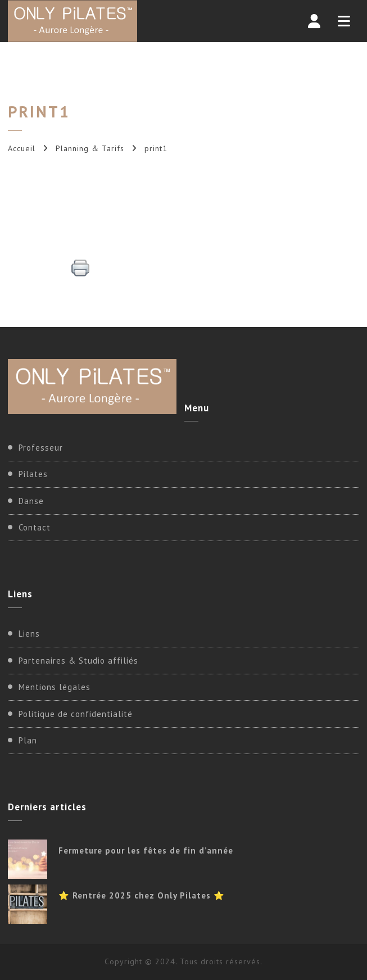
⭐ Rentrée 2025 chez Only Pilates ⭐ (142, 895)
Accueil (22, 148)
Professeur (41, 448)
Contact (35, 527)
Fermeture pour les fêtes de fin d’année (146, 850)
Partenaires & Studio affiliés (78, 661)
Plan (28, 740)
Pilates (33, 474)
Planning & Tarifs (90, 148)
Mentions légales (55, 687)
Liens (29, 634)
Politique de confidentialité (76, 714)
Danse (31, 501)
